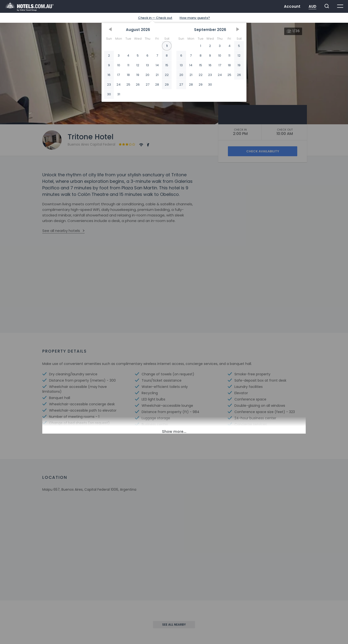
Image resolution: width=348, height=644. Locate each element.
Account (292, 6)
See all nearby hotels (61, 231)
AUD (312, 6)
